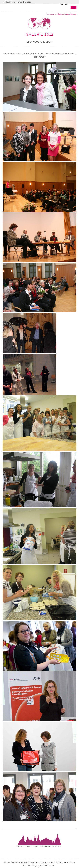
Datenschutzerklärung (67, 14)
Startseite (10, 2)
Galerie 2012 (39, 34)
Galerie (21, 2)
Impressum (51, 14)
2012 (29, 2)
